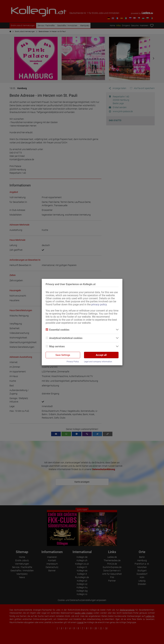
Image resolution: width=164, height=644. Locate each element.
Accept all (101, 355)
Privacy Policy (73, 362)
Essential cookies (57, 330)
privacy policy (99, 304)
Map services (55, 346)
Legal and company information (98, 362)
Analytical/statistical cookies (64, 338)
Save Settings (63, 355)
